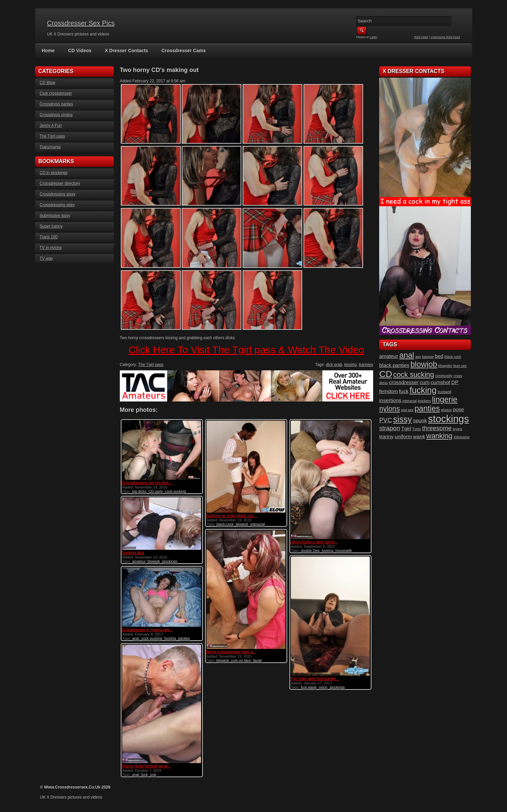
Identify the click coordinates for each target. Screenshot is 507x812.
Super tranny (51, 226)
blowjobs (445, 366)
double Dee (310, 550)
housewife (344, 550)
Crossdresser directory (60, 183)
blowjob (242, 524)
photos (446, 410)
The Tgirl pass (53, 136)
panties (184, 638)
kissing (351, 365)
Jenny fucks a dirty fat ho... (314, 542)
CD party (156, 491)
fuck (145, 774)
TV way (47, 259)
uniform (403, 436)
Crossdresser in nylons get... (147, 630)
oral (153, 774)
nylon (323, 687)
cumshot (440, 382)
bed (439, 356)
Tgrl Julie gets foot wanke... (315, 679)
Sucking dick (133, 553)
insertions (390, 400)
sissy (403, 419)
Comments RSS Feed (445, 37)
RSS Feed (421, 37)
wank (419, 436)
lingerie (445, 399)
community (444, 376)
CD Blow (48, 83)
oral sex (407, 410)
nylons (390, 409)
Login (373, 37)
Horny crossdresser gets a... (231, 652)
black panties (394, 365)
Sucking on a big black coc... (231, 516)
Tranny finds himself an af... (146, 766)
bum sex (460, 366)
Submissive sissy (55, 216)
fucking (327, 550)
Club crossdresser (56, 93)
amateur (139, 561)
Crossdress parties (57, 104)
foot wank (309, 687)
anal (136, 638)
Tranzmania (50, 147)
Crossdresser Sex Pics (81, 23)
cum (425, 382)
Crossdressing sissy (58, 194)
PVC (386, 420)
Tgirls (417, 429)
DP (455, 382)
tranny (386, 436)
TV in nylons (51, 248)
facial (257, 660)
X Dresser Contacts (126, 51)
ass (418, 357)
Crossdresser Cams (183, 51)
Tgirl (406, 428)
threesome (437, 428)
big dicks (139, 491)
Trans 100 (49, 237)
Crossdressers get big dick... (147, 483)
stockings (170, 561)
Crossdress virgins (56, 115)
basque (428, 357)
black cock (225, 524)
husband (445, 392)
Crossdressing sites (57, 205)
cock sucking (175, 491)
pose (458, 409)
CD (386, 374)
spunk (420, 420)
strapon (390, 428)
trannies (366, 365)
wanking (439, 436)
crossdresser (404, 382)
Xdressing (461, 437)
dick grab (334, 365)
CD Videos (80, 51)
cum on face (241, 660)
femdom (389, 391)
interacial (258, 524)
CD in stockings (54, 173)
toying (457, 429)
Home (48, 51)
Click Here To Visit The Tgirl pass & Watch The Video (246, 350)
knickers (425, 401)
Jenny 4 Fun (51, 126)
